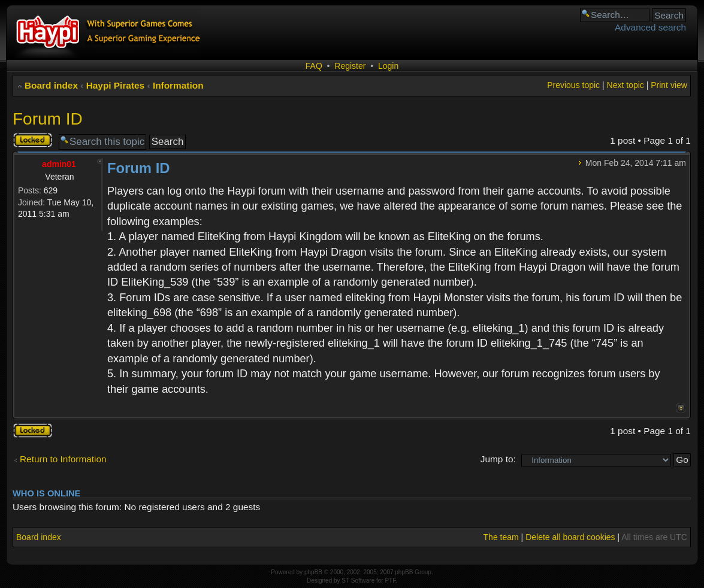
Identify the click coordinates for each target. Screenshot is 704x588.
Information (178, 85)
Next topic (626, 85)
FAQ (314, 66)
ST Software (358, 581)
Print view (669, 85)
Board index (51, 85)
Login (388, 66)
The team (501, 537)
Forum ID (48, 119)
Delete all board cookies (570, 537)
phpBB (313, 572)
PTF (390, 581)
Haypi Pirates (116, 85)
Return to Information (63, 459)
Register (350, 66)
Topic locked (33, 140)
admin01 (59, 164)
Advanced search (650, 27)
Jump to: (498, 459)
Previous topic (573, 85)
